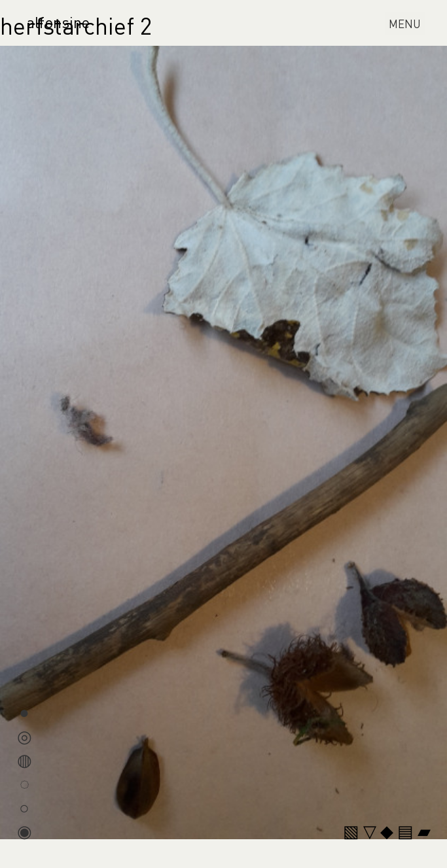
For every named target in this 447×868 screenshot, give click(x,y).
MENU (406, 25)
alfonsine (58, 22)
